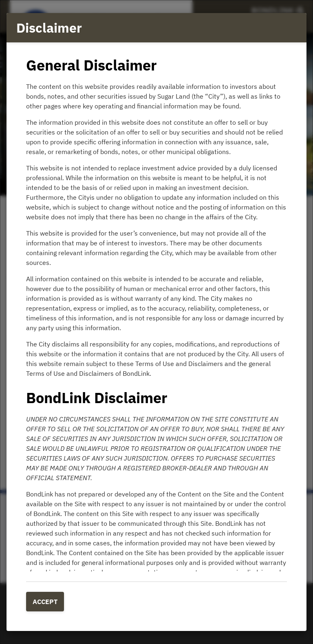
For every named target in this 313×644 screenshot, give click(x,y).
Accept (45, 602)
